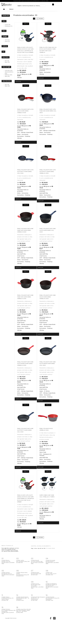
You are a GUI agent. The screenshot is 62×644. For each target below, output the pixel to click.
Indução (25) (9, 70)
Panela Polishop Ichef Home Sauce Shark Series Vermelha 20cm (48, 297)
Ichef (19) (7, 25)
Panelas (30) (6, 16)
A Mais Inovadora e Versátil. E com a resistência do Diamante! (47, 57)
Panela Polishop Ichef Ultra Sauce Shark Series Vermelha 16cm (25, 111)
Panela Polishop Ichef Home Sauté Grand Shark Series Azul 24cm (48, 364)
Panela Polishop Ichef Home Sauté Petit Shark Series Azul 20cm (25, 430)
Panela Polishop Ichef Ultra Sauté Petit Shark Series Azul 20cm (25, 171)
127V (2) (7, 40)
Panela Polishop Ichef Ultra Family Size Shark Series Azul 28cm (48, 111)
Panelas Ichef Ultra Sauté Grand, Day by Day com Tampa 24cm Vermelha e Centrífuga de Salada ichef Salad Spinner (26, 498)
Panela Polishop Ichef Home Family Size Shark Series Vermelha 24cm (25, 297)
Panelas (11, 9)
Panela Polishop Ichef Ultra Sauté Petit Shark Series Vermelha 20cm (48, 171)
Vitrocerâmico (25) (9, 73)
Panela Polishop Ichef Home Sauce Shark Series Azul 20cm (48, 230)
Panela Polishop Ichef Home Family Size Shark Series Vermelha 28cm (25, 230)
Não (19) (7, 62)
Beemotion (4, 9)
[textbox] (31, 6)
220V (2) (7, 41)
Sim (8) (7, 85)
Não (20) (7, 86)
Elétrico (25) (8, 75)
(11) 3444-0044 (50, 548)
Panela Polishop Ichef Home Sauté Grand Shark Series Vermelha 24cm (25, 364)
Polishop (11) (9, 26)
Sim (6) (7, 61)
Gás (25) (7, 76)
